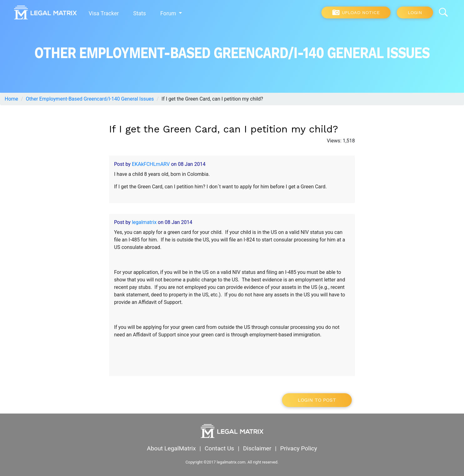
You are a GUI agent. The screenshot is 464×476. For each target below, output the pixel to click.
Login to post (317, 400)
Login (415, 12)
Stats (140, 13)
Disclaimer (257, 448)
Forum (169, 13)
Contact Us (219, 448)
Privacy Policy (299, 448)
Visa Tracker (104, 13)
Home (11, 99)
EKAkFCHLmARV (151, 164)
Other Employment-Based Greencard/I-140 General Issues (90, 99)
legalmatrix (144, 222)
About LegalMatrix (171, 448)
